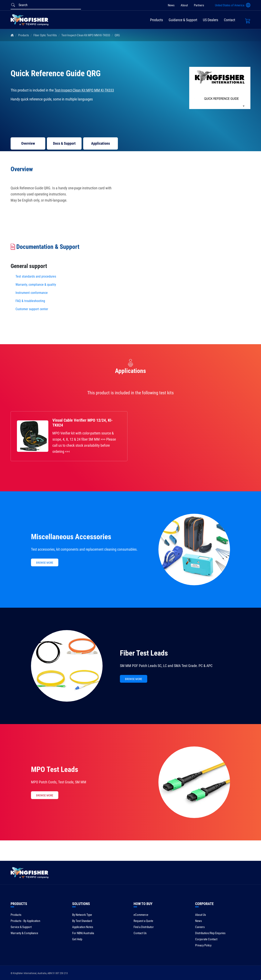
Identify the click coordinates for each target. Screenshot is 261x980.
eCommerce (141, 915)
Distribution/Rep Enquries (210, 933)
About (184, 5)
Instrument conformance (32, 293)
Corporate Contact (206, 939)
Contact (229, 20)
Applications (101, 143)
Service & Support (21, 927)
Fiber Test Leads (144, 653)
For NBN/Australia (83, 933)
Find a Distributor (144, 927)
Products (156, 20)
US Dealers (211, 20)
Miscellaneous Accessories (71, 537)
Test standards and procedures (36, 276)
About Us (201, 915)
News (171, 5)
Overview (28, 143)
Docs (64, 143)
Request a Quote (143, 921)
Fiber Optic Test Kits (45, 35)
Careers (200, 927)
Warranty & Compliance (24, 933)
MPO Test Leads (55, 769)
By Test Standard (82, 921)
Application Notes (83, 927)
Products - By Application (25, 921)
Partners (199, 5)
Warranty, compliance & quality (36, 285)
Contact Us (140, 933)
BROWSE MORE (45, 563)
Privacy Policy (203, 945)
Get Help (77, 939)
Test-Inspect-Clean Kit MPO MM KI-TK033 (86, 35)
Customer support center (32, 309)
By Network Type (82, 915)
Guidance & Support (183, 20)
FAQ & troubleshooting (31, 301)
